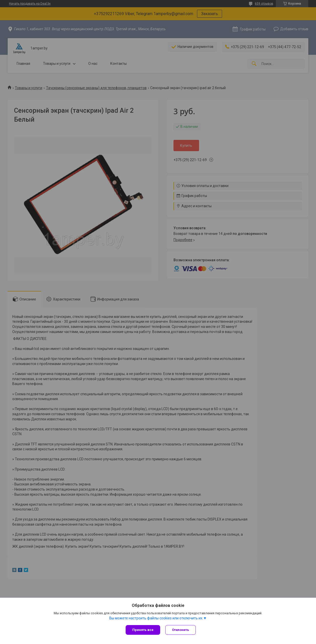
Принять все (143, 630)
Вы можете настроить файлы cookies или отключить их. (156, 618)
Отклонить (181, 630)
